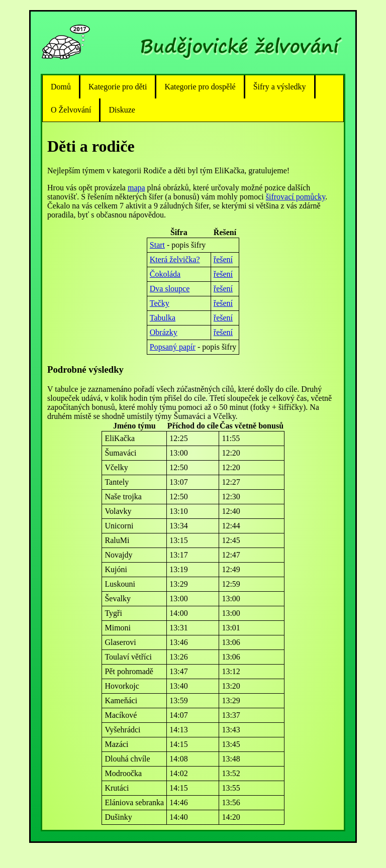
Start (157, 245)
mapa (136, 188)
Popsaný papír (173, 347)
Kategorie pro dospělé (200, 87)
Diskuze (122, 110)
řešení (223, 259)
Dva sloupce (170, 289)
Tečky (160, 303)
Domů (61, 87)
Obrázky (164, 332)
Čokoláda (165, 274)
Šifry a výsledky (280, 87)
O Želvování (71, 110)
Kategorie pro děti (118, 87)
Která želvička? (175, 259)
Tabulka (163, 318)
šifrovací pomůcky (296, 197)
